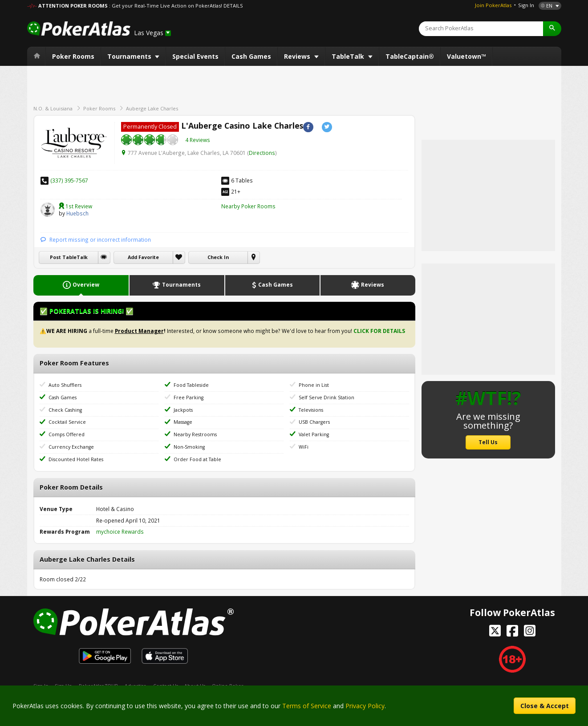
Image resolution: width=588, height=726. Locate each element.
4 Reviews (198, 140)
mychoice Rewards (120, 531)
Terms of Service (307, 706)
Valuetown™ (466, 56)
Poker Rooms (73, 56)
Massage (183, 422)
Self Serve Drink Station (326, 397)
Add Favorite (143, 257)
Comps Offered (67, 434)
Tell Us (488, 442)
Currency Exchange (71, 447)
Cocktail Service (67, 422)
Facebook (308, 127)
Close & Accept (545, 706)
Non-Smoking (189, 447)
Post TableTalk (69, 257)
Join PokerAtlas (493, 5)
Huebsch (48, 210)
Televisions (311, 410)
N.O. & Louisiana (53, 108)
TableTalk (349, 56)
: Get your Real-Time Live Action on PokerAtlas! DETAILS (176, 6)
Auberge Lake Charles (152, 108)
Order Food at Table (197, 459)
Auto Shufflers (65, 385)
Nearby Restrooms (195, 434)
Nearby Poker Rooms (248, 206)
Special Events (195, 56)
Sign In (526, 5)
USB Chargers (314, 422)
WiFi (304, 447)
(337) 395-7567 (69, 180)
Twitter (327, 127)
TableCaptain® (410, 56)
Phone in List (314, 385)
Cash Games (251, 56)
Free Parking (189, 397)
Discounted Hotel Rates (76, 459)
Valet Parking (314, 434)
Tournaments (130, 56)
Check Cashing (65, 410)
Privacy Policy (365, 706)
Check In (218, 257)
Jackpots (183, 410)
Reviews (298, 56)
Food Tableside (191, 385)
